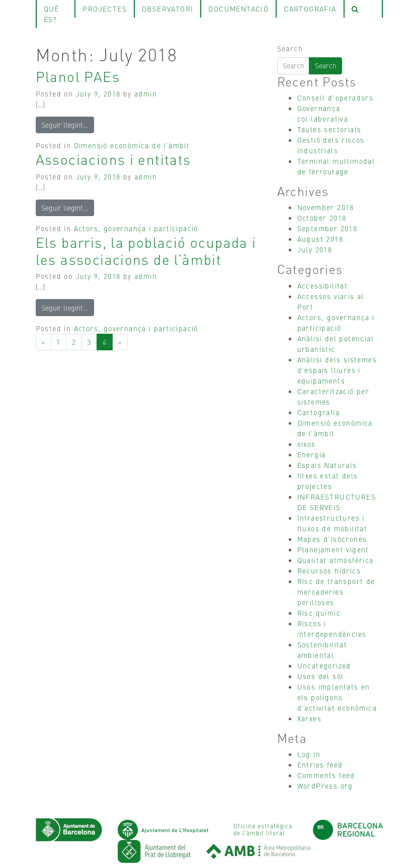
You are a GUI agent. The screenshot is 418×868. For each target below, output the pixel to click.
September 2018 (327, 228)
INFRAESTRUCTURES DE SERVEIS (337, 502)
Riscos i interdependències (332, 629)
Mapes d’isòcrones (332, 539)
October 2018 (322, 218)
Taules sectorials (329, 129)
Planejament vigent (333, 549)
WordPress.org (325, 786)
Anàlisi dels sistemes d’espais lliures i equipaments (337, 370)
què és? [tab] (52, 14)
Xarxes (309, 718)
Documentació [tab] (238, 9)
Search (290, 48)
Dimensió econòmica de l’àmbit (132, 145)
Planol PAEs (78, 76)
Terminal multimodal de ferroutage (336, 166)
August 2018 (320, 239)
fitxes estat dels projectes (328, 481)
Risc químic (319, 613)
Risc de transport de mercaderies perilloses (336, 592)
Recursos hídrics (329, 570)
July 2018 (315, 249)
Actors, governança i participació (136, 228)
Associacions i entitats (113, 159)
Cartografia (318, 412)
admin (146, 93)
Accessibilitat (323, 285)
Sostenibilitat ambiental (322, 650)
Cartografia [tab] (310, 9)
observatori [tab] (168, 9)
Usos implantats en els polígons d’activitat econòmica (337, 697)
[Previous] (44, 342)
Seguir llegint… (65, 125)
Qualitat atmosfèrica (336, 560)
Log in (309, 754)
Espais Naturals (327, 465)
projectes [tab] (105, 9)
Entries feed (320, 764)
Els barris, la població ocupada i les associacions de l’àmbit (146, 250)
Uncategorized (324, 665)
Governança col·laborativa (323, 113)
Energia (312, 454)
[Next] (120, 342)
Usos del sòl (321, 676)
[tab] (363, 9)
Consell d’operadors (336, 98)
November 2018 (326, 207)
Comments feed (326, 775)
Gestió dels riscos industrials (331, 145)
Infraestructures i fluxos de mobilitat (332, 523)
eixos (307, 444)
